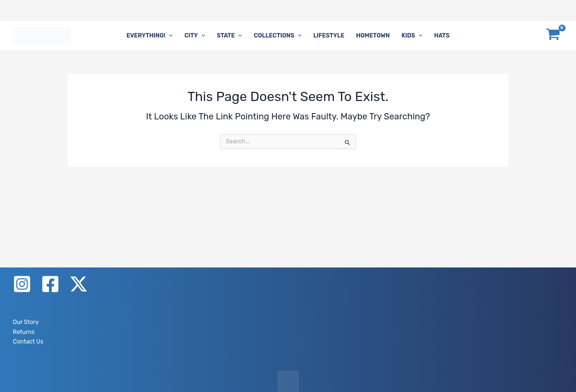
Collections (278, 36)
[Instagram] (22, 284)
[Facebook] (50, 284)
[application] (169, 36)
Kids (412, 36)
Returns (24, 332)
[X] (79, 284)
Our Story (26, 322)
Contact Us (28, 341)
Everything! (150, 36)
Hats (442, 35)
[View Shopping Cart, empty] (553, 36)
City (195, 36)
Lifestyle (329, 35)
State (229, 36)
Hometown (373, 35)
